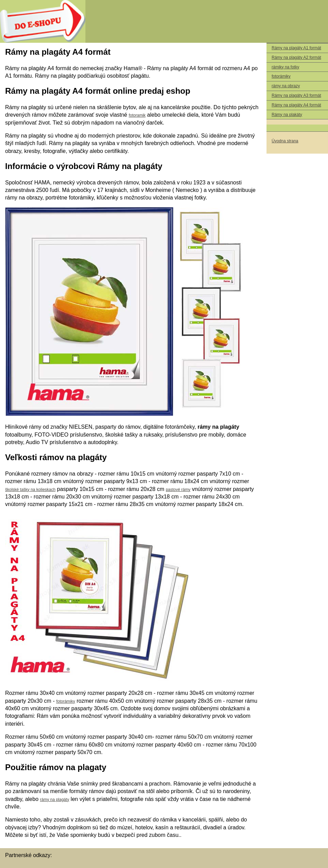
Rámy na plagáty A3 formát (296, 95)
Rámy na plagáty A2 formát (296, 57)
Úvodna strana (285, 141)
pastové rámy (178, 490)
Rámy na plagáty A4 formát (296, 105)
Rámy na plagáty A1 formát (296, 48)
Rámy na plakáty (287, 115)
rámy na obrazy (286, 86)
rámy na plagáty (54, 800)
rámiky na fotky (285, 67)
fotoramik (137, 115)
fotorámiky (281, 76)
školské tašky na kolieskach (30, 490)
